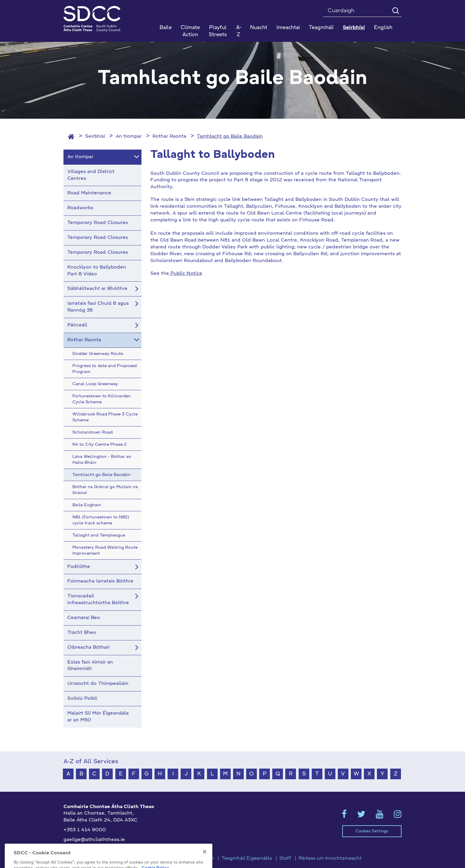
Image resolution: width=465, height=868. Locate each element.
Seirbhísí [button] (354, 28)
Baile (166, 28)
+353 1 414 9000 (85, 830)
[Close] (205, 861)
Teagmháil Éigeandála (247, 859)
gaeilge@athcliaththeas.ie (94, 840)
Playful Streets (218, 31)
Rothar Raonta (169, 137)
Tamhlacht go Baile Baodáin (230, 137)
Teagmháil (321, 28)
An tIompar (129, 137)
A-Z (239, 31)
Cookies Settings (372, 831)
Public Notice (186, 274)
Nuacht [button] (259, 28)
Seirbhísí (95, 137)
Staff (285, 859)
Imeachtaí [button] (288, 28)
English (383, 28)
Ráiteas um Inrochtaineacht (330, 859)
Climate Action (190, 31)
